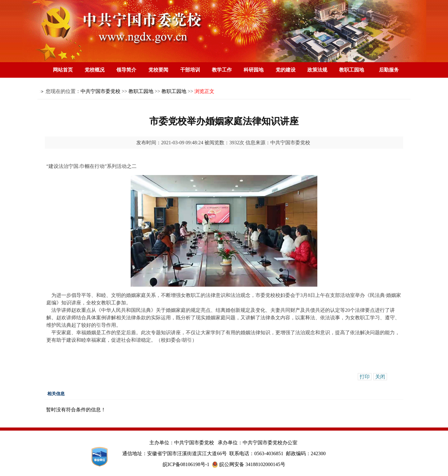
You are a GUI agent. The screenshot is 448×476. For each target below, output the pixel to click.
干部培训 (190, 70)
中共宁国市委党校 (100, 91)
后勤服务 (389, 70)
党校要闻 (158, 70)
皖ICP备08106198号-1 (186, 464)
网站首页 (63, 70)
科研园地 (254, 70)
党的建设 (286, 70)
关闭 (380, 377)
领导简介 (126, 70)
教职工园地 (352, 70)
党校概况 (95, 70)
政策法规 (317, 70)
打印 (365, 377)
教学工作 (222, 70)
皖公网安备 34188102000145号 (249, 464)
